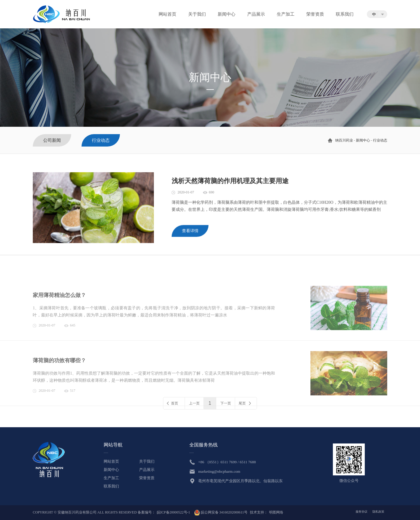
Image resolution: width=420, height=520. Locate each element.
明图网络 (276, 512)
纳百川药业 (344, 140)
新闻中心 (227, 14)
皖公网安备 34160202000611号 (221, 512)
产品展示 (256, 14)
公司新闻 (52, 140)
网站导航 (113, 445)
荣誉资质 (315, 14)
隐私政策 (378, 512)
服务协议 (362, 512)
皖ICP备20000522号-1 (174, 512)
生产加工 (286, 14)
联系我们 (345, 14)
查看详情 (190, 233)
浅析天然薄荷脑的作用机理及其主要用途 (230, 183)
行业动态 (380, 140)
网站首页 (167, 14)
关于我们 (197, 14)
